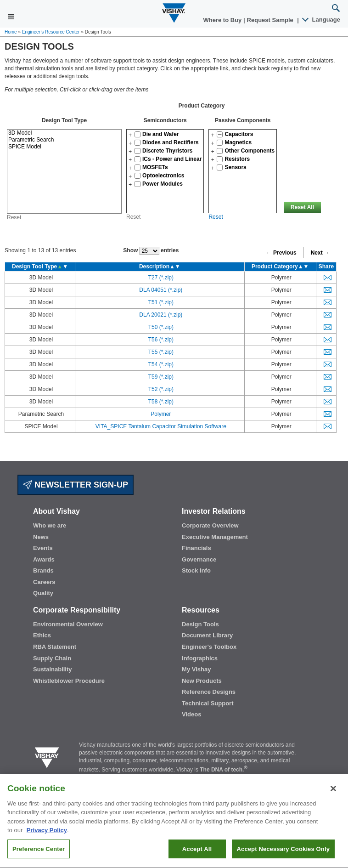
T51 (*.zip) (161, 302)
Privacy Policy (47, 846)
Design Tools (200, 624)
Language (322, 20)
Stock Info (196, 570)
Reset (14, 217)
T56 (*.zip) (161, 340)
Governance (199, 559)
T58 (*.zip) (161, 402)
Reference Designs (209, 692)
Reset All (302, 207)
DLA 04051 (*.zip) (161, 290)
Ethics (42, 635)
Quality (43, 593)
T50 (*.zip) (161, 327)
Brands (43, 570)
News (41, 537)
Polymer (161, 414)
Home (11, 32)
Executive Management (215, 537)
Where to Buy (223, 20)
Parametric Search (64, 140)
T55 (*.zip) (161, 352)
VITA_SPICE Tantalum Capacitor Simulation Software (161, 426)
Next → (320, 253)
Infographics (200, 658)
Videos (191, 714)
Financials (196, 548)
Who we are (50, 525)
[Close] (333, 804)
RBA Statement (55, 647)
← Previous (281, 253)
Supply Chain (52, 658)
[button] (130, 135)
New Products (202, 681)
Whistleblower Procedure (69, 681)
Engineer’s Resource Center (51, 32)
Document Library (207, 635)
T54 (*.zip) (161, 364)
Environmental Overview (68, 624)
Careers (44, 582)
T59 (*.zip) (161, 377)
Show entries (151, 251)
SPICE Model (64, 147)
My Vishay (196, 669)
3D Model (64, 133)
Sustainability (53, 669)
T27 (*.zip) (161, 278)
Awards (44, 559)
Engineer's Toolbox (209, 647)
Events (43, 548)
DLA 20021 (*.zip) (161, 315)
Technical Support (208, 703)
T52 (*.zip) (161, 389)
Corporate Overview (210, 525)
